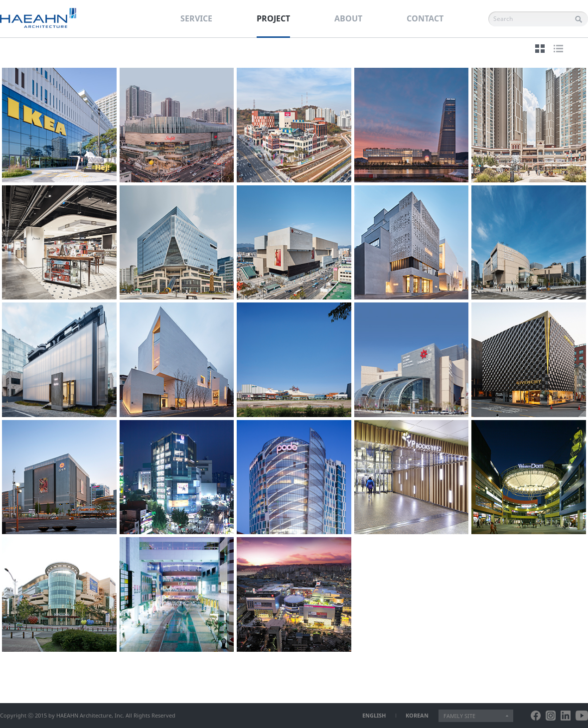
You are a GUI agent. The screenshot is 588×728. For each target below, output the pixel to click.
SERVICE (196, 18)
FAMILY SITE (459, 716)
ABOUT (348, 18)
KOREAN (417, 715)
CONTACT (425, 18)
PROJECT (273, 18)
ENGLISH (374, 715)
